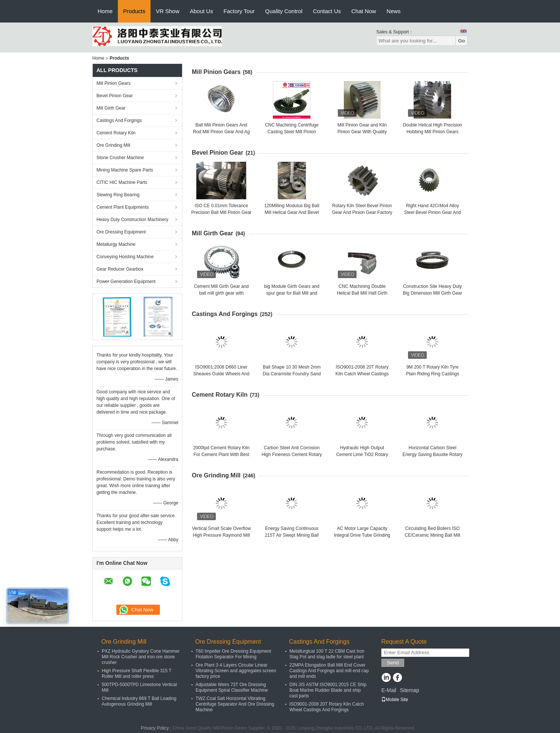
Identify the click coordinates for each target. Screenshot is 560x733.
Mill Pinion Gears (114, 83)
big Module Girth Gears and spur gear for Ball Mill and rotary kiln (292, 293)
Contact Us (327, 11)
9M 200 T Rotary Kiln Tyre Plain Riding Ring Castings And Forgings (432, 374)
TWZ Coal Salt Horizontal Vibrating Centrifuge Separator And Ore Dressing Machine (235, 704)
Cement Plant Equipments (123, 207)
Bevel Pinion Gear (115, 96)
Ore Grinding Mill (113, 145)
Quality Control (284, 11)
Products (134, 11)
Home (105, 11)
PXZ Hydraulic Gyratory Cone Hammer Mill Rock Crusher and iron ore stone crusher (141, 657)
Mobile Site (395, 700)
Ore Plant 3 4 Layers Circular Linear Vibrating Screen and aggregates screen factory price (236, 671)
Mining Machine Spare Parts (125, 170)
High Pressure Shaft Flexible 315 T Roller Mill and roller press (137, 674)
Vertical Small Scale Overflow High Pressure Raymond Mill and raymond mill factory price (221, 535)
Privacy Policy (155, 728)
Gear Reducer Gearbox (120, 269)
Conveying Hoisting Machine (125, 257)
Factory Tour (239, 11)
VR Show (168, 11)
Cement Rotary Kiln (116, 133)
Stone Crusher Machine (120, 158)
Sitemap (409, 690)
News (394, 11)
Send (393, 663)
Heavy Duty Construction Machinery (132, 220)
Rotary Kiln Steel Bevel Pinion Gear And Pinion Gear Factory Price (362, 212)
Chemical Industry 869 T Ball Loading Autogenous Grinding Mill (139, 701)
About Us (202, 11)
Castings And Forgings (119, 120)
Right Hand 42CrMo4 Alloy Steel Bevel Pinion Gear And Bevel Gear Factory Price (433, 212)
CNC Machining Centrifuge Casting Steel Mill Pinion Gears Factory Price (292, 132)
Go (461, 41)
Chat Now (364, 11)
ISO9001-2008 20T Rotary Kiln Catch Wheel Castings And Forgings (362, 374)
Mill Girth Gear (111, 108)
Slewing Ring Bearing (118, 195)
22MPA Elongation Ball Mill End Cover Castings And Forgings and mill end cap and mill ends (329, 671)
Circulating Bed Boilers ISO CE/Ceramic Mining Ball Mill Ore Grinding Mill (432, 535)
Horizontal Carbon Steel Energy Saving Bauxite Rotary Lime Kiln (432, 455)
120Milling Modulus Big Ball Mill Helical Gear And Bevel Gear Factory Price (292, 212)
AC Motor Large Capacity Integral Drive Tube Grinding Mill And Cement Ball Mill (362, 535)
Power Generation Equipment (126, 281)
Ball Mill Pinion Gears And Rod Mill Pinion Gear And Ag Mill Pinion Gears (221, 132)
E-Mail (389, 690)
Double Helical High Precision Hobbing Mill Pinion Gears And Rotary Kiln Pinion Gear (432, 132)
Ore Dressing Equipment (121, 232)
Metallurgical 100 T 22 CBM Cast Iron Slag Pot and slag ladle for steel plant (327, 654)
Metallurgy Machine (116, 244)
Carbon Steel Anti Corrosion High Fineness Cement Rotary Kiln (292, 455)
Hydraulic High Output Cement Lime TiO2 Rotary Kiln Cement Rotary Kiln (362, 455)
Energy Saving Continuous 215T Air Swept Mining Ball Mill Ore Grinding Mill (292, 535)
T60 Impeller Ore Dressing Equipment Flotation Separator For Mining (233, 654)
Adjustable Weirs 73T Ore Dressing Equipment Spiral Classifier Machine (232, 687)
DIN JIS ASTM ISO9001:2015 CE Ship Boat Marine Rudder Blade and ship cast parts (328, 690)
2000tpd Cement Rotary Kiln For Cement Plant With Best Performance (221, 455)
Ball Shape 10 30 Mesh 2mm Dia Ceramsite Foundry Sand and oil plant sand (292, 374)
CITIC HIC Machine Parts (122, 182)
